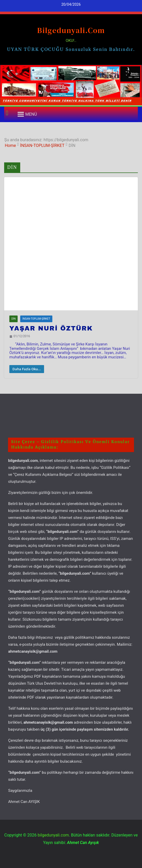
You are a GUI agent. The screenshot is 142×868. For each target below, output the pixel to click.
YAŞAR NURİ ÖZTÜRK (51, 328)
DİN (13, 319)
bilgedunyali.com (71, 30)
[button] (31, 114)
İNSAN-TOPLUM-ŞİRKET (36, 319)
